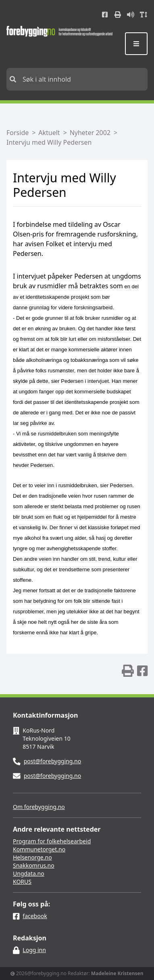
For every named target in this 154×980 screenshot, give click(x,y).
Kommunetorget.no (39, 849)
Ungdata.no (29, 873)
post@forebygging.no (53, 761)
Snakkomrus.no (34, 865)
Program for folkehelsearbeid (52, 841)
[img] (128, 671)
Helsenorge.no (32, 857)
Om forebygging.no (39, 807)
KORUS (22, 882)
